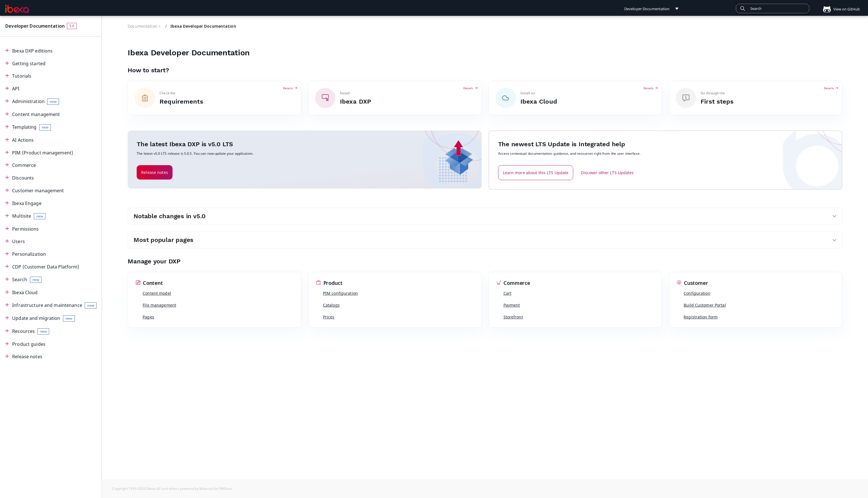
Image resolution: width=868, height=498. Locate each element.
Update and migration (43, 318)
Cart (507, 293)
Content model (157, 293)
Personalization (29, 254)
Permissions (25, 229)
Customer (692, 283)
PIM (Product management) (43, 153)
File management (159, 305)
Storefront (513, 317)
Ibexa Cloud (25, 292)
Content (149, 283)
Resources (31, 331)
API (16, 89)
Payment (512, 305)
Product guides (29, 344)
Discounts (23, 178)
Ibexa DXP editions (32, 51)
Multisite (29, 216)
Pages (148, 317)
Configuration (697, 293)
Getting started (29, 64)
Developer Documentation (35, 26)
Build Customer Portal (705, 305)
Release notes (27, 357)
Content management (36, 114)
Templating (31, 127)
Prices (329, 317)
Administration (36, 101)
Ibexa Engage (27, 203)
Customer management (38, 191)
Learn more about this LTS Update (536, 173)
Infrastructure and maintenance (54, 305)
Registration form (701, 317)
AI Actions (23, 140)
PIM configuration (340, 293)
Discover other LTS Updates (607, 173)
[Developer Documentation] (17, 9)
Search (27, 280)
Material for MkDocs (216, 489)
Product (329, 283)
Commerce (24, 165)
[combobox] (773, 8)
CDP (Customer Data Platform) (46, 267)
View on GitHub (839, 9)
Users (18, 241)
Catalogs (331, 305)
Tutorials (22, 76)
